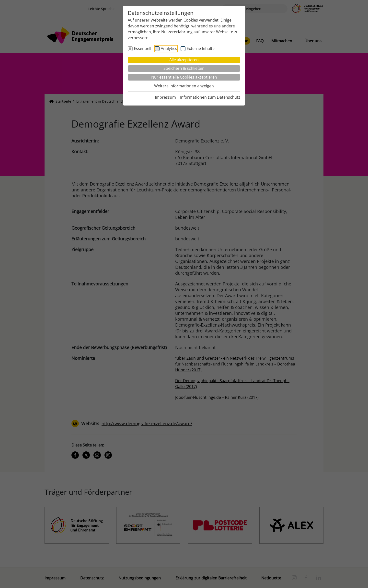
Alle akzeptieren (184, 60)
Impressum (165, 97)
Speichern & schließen (184, 68)
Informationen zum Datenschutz (210, 97)
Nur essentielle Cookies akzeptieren (184, 77)
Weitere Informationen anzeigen (184, 86)
